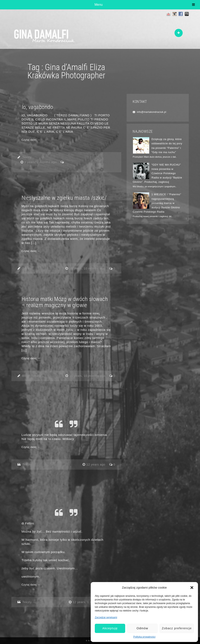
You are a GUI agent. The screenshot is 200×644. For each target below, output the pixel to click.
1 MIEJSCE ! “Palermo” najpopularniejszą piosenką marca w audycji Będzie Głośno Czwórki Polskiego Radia (157, 203)
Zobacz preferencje (177, 628)
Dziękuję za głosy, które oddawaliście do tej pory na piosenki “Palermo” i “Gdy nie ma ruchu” (167, 146)
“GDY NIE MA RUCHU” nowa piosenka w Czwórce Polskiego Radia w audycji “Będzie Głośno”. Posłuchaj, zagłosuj (157, 173)
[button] (192, 588)
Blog (25, 376)
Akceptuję (110, 628)
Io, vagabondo (37, 107)
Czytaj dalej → (31, 140)
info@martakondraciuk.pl (151, 112)
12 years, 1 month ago (89, 602)
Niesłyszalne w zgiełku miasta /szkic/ (64, 198)
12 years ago (96, 464)
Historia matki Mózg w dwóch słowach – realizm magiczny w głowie (65, 302)
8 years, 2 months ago (41, 162)
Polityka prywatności (144, 637)
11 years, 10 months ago (88, 268)
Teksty (27, 157)
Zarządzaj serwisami (106, 617)
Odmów (142, 628)
